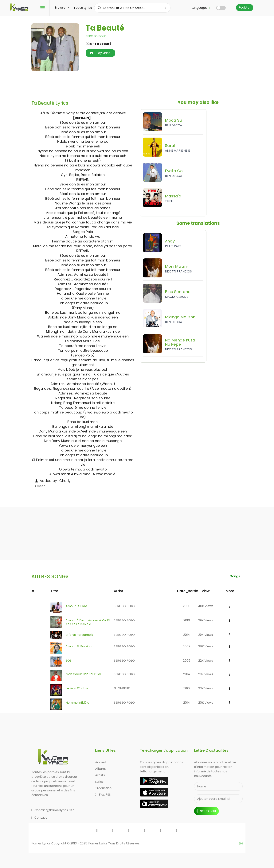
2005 (187, 661)
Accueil (101, 762)
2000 (187, 606)
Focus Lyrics (83, 8)
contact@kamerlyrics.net (53, 810)
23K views (206, 688)
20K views (206, 703)
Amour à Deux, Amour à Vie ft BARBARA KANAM (88, 622)
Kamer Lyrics (98, 843)
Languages (201, 8)
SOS (69, 661)
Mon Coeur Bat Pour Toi (83, 674)
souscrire (206, 811)
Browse (62, 8)
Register (245, 8)
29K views (206, 620)
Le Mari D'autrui (77, 688)
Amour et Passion (79, 646)
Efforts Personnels (79, 635)
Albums (101, 769)
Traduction (103, 788)
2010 (187, 620)
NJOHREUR (122, 688)
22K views (206, 661)
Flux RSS (103, 795)
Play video (100, 53)
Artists (100, 775)
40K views (206, 606)
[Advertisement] (137, 86)
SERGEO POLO (96, 36)
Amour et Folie (76, 606)
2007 (187, 646)
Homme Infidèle (77, 703)
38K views (206, 646)
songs (235, 576)
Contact (39, 818)
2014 (187, 635)
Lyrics (99, 782)
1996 (187, 688)
